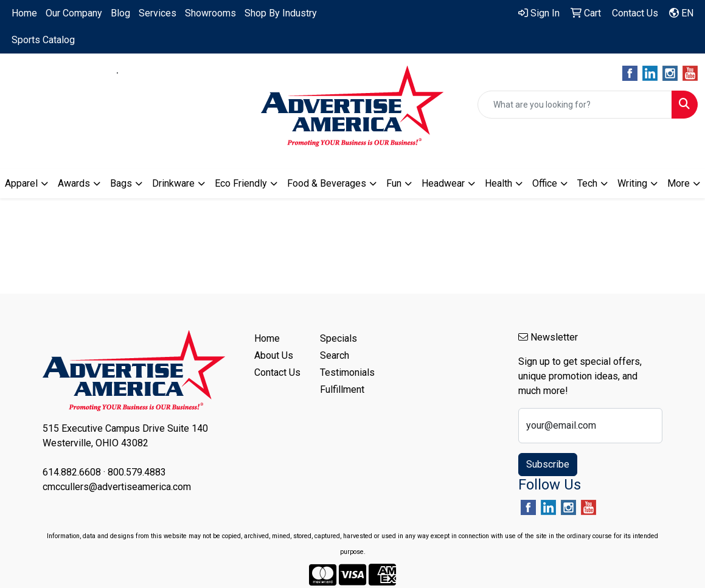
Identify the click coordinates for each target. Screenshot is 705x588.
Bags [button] (121, 183)
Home (24, 13)
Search (335, 355)
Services (158, 13)
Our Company (74, 13)
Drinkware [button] (173, 183)
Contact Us (277, 372)
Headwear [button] (443, 183)
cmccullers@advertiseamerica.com (117, 87)
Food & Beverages (327, 183)
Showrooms (210, 13)
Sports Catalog (43, 40)
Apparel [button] (21, 183)
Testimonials (346, 372)
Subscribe (548, 464)
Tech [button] (587, 183)
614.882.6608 (77, 73)
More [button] (679, 183)
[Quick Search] (575, 105)
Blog (120, 13)
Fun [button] (394, 183)
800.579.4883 (158, 73)
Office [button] (545, 183)
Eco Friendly (241, 183)
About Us (274, 355)
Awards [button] (74, 183)
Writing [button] (632, 183)
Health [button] (498, 183)
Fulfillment (342, 389)
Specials (339, 338)
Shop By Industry (281, 13)
